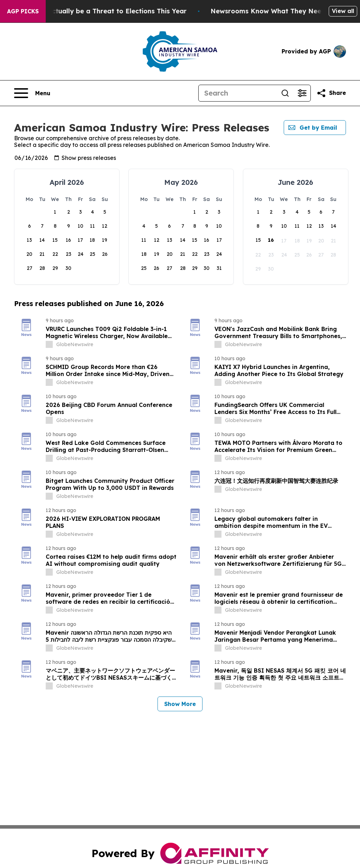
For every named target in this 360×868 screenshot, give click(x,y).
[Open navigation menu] (32, 93)
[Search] (238, 93)
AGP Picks (23, 11)
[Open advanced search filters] (302, 93)
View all (343, 11)
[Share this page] (331, 93)
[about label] (49, 344)
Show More (180, 704)
